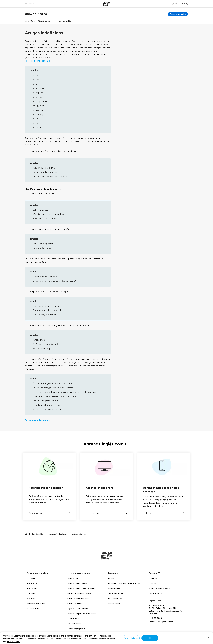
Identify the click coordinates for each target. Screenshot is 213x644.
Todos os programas (76, 629)
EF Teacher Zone (116, 598)
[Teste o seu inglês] (178, 14)
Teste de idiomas (116, 593)
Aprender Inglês (74, 623)
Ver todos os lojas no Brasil (161, 622)
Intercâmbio (73, 578)
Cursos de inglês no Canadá (79, 593)
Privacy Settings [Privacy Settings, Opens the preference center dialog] (131, 638)
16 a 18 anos (32, 583)
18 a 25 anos (32, 588)
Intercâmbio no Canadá (77, 583)
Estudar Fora (73, 618)
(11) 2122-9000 (155, 618)
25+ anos (31, 593)
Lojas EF (153, 583)
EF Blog (112, 578)
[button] (30, 4)
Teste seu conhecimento (37, 61)
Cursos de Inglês (75, 603)
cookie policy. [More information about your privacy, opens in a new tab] (13, 642)
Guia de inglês (114, 588)
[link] (36, 14)
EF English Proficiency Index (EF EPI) (124, 583)
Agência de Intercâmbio (78, 608)
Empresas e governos (36, 603)
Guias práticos (114, 603)
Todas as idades (34, 608)
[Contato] (179, 4)
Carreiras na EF (155, 593)
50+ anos (31, 598)
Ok (150, 638)
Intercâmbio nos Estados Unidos (81, 588)
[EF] (107, 4)
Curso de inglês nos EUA (78, 598)
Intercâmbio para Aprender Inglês (82, 613)
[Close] (209, 638)
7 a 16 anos (32, 578)
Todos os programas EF (159, 588)
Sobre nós (153, 578)
